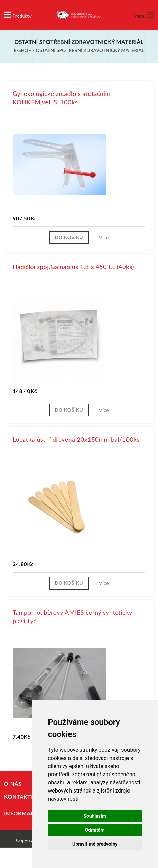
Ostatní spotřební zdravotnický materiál (90, 50)
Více (104, 237)
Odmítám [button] (95, 830)
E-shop (23, 50)
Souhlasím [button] (95, 816)
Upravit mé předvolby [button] (95, 844)
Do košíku (69, 237)
